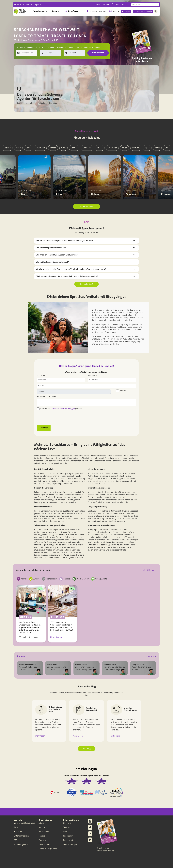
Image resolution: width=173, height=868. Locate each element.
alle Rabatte (151, 657)
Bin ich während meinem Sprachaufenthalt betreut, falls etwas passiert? (67, 276)
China (167, 148)
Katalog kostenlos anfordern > (142, 60)
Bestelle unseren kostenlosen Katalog (105, 849)
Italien (125, 148)
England (7, 148)
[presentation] (54, 419)
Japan (147, 148)
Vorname (41, 375)
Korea (157, 148)
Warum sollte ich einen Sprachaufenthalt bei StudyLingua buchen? (64, 241)
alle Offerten (149, 570)
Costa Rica (87, 148)
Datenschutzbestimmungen (63, 409)
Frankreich (112, 148)
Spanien (74, 148)
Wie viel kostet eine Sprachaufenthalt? (52, 262)
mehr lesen (40, 736)
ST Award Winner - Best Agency (28, 5)
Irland (18, 148)
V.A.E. (63, 148)
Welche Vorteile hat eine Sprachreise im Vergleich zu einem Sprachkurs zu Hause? (71, 269)
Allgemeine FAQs (86, 284)
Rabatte (21, 656)
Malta (28, 148)
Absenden (44, 428)
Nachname (92, 375)
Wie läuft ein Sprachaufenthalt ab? (51, 248)
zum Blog (86, 749)
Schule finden (98, 53)
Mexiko (100, 148)
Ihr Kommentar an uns (47, 397)
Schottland (40, 148)
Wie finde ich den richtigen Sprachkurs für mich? (57, 255)
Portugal (136, 148)
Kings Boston (56, 637)
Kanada (53, 148)
